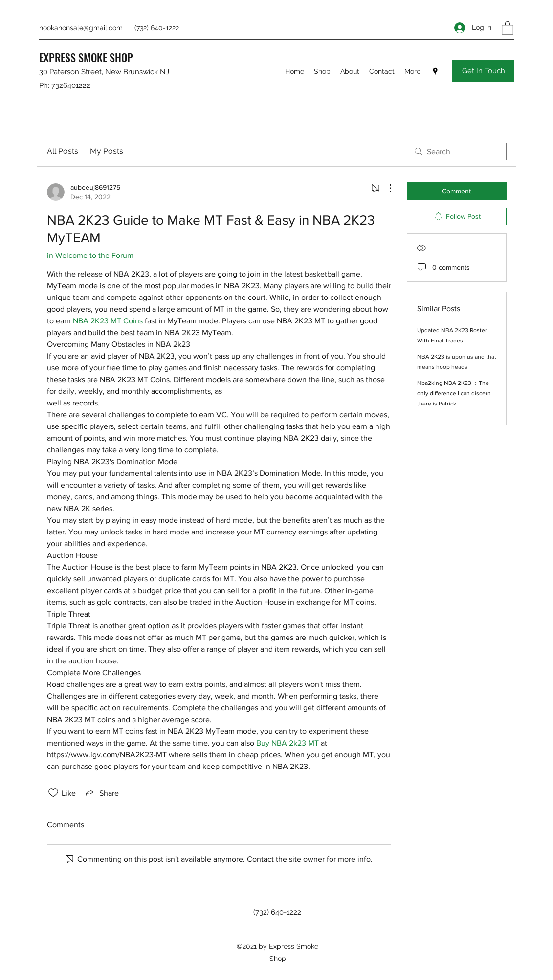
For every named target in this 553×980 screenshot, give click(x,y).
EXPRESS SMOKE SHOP (86, 57)
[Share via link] (101, 793)
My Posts (107, 151)
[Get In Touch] (483, 71)
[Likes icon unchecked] (53, 793)
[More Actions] (385, 188)
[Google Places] (435, 71)
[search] (457, 151)
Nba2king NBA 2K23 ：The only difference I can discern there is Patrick (454, 393)
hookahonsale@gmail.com (81, 28)
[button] (508, 28)
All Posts (63, 151)
